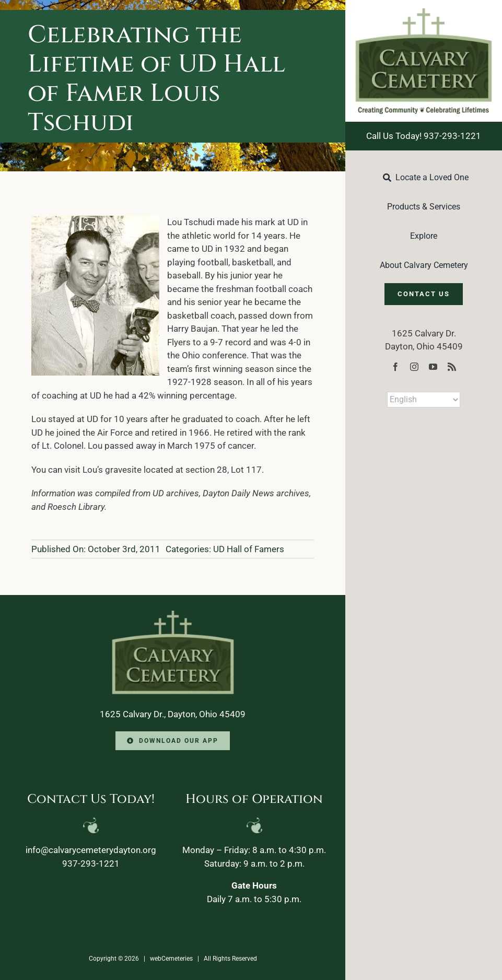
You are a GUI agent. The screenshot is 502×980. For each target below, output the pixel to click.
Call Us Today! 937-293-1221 (424, 136)
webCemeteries (171, 959)
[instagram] (414, 367)
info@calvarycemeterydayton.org (91, 850)
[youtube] (433, 367)
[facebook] (395, 367)
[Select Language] (424, 400)
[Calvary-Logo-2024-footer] (173, 615)
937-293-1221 (91, 864)
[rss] (452, 367)
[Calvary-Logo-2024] (424, 13)
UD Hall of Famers (249, 549)
